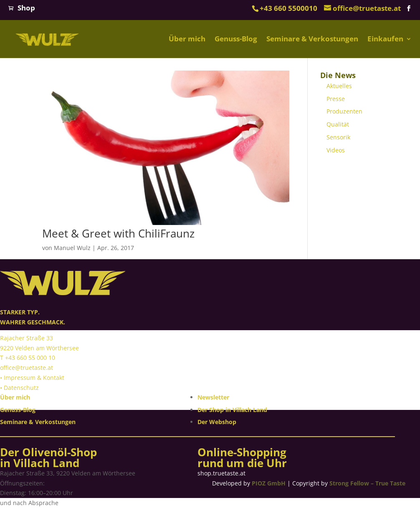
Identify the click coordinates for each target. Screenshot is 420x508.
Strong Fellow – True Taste (367, 483)
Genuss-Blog (236, 39)
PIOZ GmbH (269, 483)
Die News (338, 75)
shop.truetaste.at (221, 473)
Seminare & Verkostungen (312, 39)
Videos (336, 150)
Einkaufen (385, 39)
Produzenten (344, 111)
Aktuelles (339, 86)
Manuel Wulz (72, 248)
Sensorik (338, 137)
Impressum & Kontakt (34, 378)
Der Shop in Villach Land (232, 410)
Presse (336, 99)
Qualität (338, 124)
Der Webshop (217, 422)
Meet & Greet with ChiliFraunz (118, 233)
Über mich (187, 39)
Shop (26, 8)
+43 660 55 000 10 (30, 358)
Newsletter (213, 397)
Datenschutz (21, 388)
